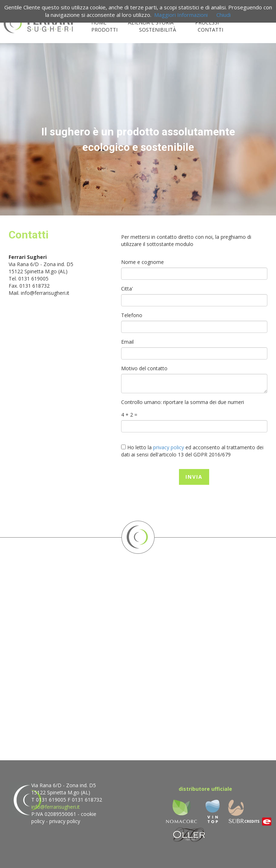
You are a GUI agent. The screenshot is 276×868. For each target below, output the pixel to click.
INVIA (194, 477)
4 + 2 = (129, 415)
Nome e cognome (142, 262)
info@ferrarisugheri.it (45, 293)
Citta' (127, 289)
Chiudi (224, 15)
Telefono (132, 315)
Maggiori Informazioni (181, 15)
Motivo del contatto (144, 368)
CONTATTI (210, 30)
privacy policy (65, 821)
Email (127, 342)
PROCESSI (207, 22)
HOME (99, 22)
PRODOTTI (104, 30)
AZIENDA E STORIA (151, 22)
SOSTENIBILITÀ (158, 30)
